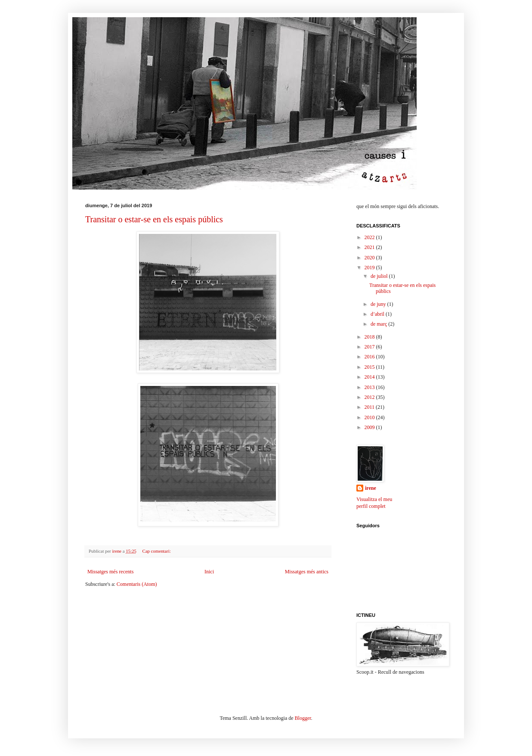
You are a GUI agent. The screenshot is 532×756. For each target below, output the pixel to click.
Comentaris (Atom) (137, 584)
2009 (370, 427)
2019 (370, 268)
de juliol (380, 276)
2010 (370, 417)
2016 (370, 357)
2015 (370, 367)
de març (379, 324)
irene (371, 488)
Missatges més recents (110, 572)
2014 (370, 377)
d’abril (378, 314)
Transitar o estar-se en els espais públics (154, 219)
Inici (209, 572)
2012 (370, 397)
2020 (370, 258)
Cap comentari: (157, 551)
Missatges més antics (307, 572)
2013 (370, 387)
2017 (370, 347)
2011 (370, 407)
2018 (370, 337)
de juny (379, 304)
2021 (370, 247)
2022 (370, 237)
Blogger (303, 718)
